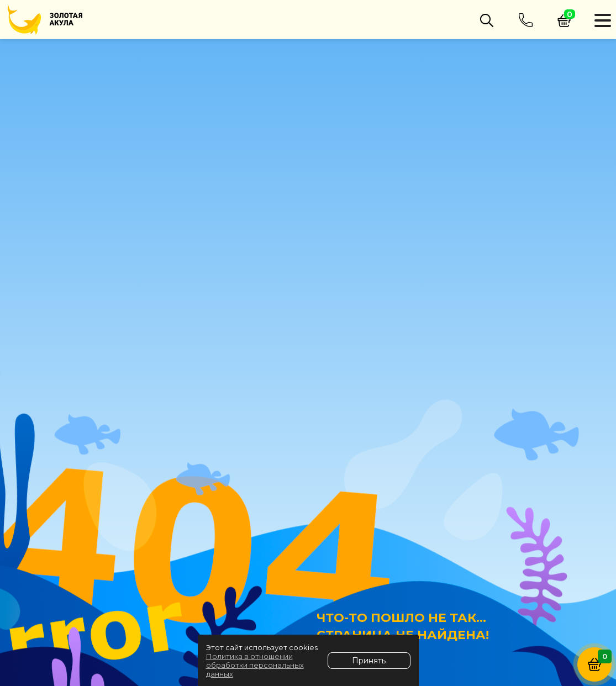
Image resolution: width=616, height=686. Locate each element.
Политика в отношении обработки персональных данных (255, 665)
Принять (369, 661)
